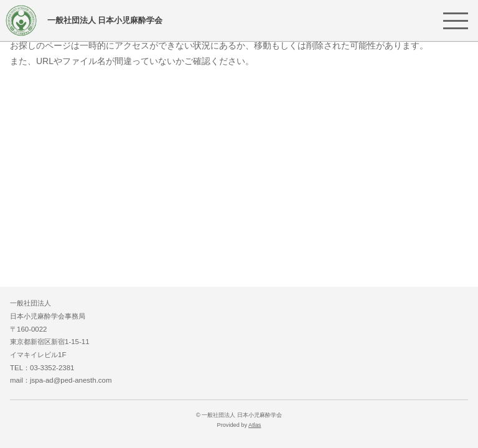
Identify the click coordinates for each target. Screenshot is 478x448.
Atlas (255, 425)
